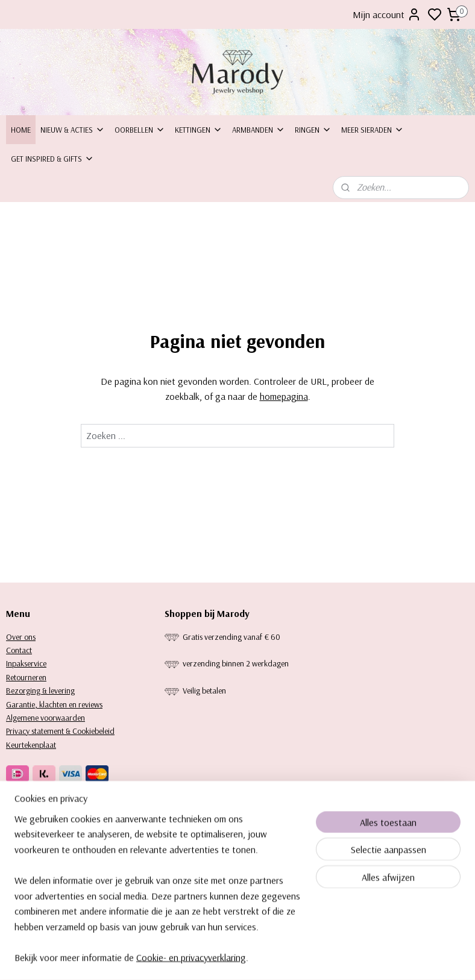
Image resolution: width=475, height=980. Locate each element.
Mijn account (387, 14)
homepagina (284, 397)
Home (21, 130)
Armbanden (259, 130)
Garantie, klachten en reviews (54, 704)
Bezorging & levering (40, 691)
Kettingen (199, 130)
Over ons (21, 637)
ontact (21, 650)
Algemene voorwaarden (46, 718)
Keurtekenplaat (31, 745)
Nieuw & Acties (73, 130)
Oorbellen (140, 130)
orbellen (184, 824)
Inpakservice (26, 663)
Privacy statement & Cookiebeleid (60, 731)
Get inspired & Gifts (52, 159)
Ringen (313, 130)
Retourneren (26, 677)
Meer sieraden (373, 130)
